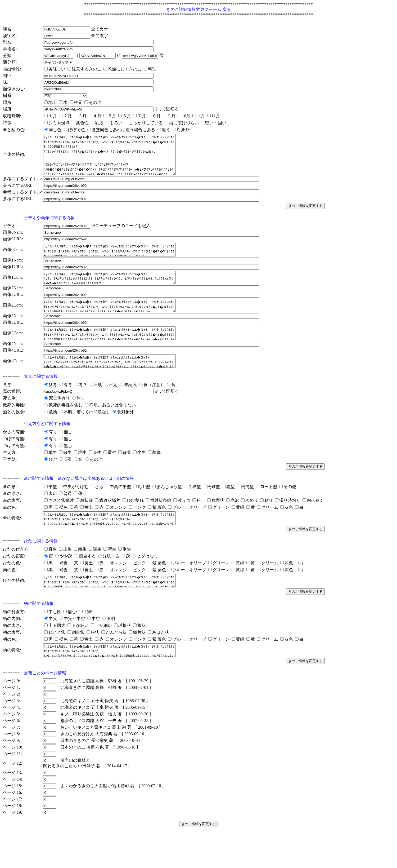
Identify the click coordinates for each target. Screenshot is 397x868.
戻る (227, 9)
